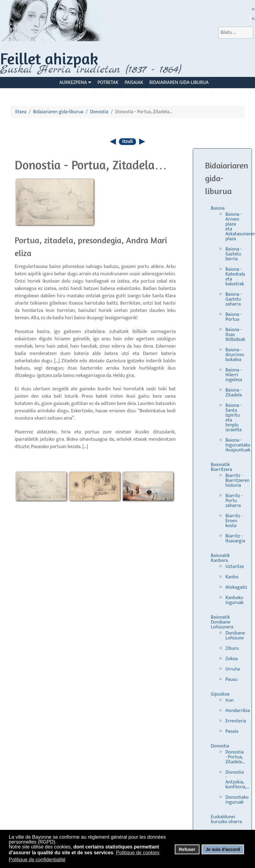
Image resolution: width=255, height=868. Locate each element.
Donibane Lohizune (235, 636)
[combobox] (236, 33)
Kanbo (232, 577)
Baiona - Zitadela (234, 393)
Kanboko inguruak (235, 600)
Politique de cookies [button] (138, 853)
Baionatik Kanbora (220, 558)
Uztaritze (235, 567)
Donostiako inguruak (237, 800)
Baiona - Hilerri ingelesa (234, 375)
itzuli (128, 142)
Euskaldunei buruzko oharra (226, 819)
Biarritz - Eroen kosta (234, 521)
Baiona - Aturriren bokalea (235, 355)
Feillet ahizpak (49, 58)
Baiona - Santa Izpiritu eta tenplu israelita (233, 418)
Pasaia (232, 731)
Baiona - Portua (233, 317)
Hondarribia (238, 711)
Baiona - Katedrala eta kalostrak (235, 277)
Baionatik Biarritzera (221, 467)
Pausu (232, 680)
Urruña (233, 669)
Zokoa (232, 659)
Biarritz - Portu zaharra (234, 501)
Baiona (218, 208)
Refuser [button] (187, 849)
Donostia (220, 746)
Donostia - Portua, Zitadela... (235, 757)
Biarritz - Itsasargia (235, 539)
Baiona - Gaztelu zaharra (233, 299)
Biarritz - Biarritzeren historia (237, 481)
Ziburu (232, 648)
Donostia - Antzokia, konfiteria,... (237, 780)
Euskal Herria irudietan (91, 70)
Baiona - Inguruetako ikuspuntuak (238, 445)
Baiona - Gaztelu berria (233, 254)
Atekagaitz (236, 587)
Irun (230, 700)
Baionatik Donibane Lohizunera (222, 622)
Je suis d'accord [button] (223, 849)
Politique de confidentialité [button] (37, 860)
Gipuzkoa (220, 694)
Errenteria (236, 721)
